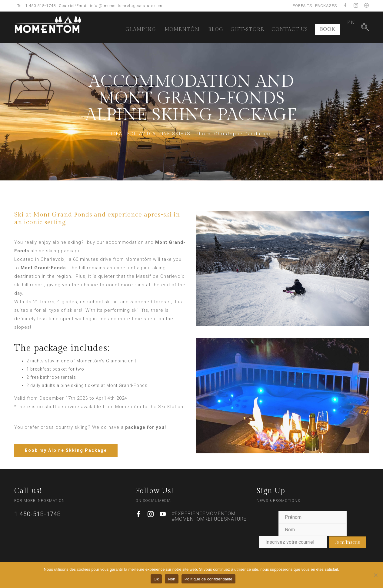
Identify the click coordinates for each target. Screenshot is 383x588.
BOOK (327, 30)
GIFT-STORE (247, 30)
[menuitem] (351, 23)
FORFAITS (302, 6)
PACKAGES (326, 6)
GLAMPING (141, 30)
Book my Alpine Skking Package (66, 450)
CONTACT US (290, 30)
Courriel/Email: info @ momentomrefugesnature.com (111, 6)
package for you (145, 427)
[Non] (375, 575)
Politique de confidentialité (208, 579)
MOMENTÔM (182, 30)
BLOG (216, 30)
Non (172, 579)
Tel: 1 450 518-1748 (37, 6)
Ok (156, 579)
